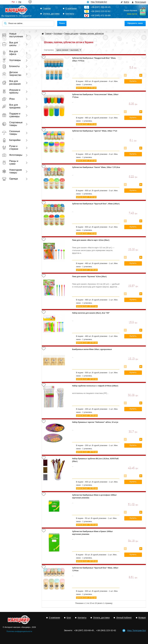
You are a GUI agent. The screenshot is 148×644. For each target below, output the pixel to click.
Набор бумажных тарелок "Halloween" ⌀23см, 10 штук (95, 422)
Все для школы (10, 44)
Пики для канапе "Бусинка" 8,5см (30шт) (89, 277)
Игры (8, 99)
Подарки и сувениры (11, 115)
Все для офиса (10, 53)
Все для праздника (11, 106)
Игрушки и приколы (11, 91)
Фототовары (12, 155)
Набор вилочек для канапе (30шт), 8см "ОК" (91, 313)
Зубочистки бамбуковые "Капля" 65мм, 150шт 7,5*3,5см (96, 167)
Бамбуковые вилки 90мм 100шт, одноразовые (92, 349)
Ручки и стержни (10, 148)
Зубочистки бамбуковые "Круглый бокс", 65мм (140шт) (96, 204)
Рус (13, 2)
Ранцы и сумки (10, 162)
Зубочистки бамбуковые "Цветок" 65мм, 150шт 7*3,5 (95, 131)
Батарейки (11, 140)
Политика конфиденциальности (19, 631)
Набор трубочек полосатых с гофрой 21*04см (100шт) (95, 386)
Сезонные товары (11, 133)
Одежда (10, 179)
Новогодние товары (12, 171)
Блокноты (11, 66)
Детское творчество (12, 74)
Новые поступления (12, 35)
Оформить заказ (135, 23)
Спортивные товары (12, 124)
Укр (20, 2)
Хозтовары (11, 60)
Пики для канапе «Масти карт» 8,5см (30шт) (91, 240)
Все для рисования (11, 83)
